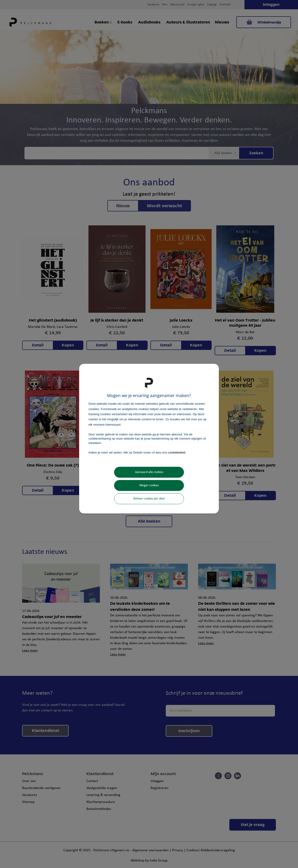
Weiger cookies (149, 485)
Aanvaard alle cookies (149, 472)
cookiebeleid (177, 452)
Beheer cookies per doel (149, 499)
